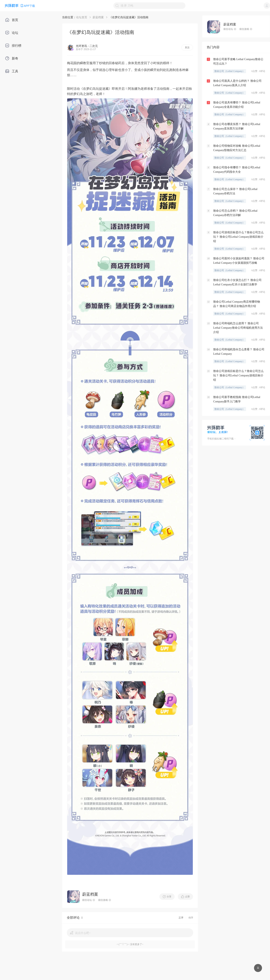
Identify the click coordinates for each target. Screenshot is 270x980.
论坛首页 (82, 17)
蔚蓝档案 (98, 17)
